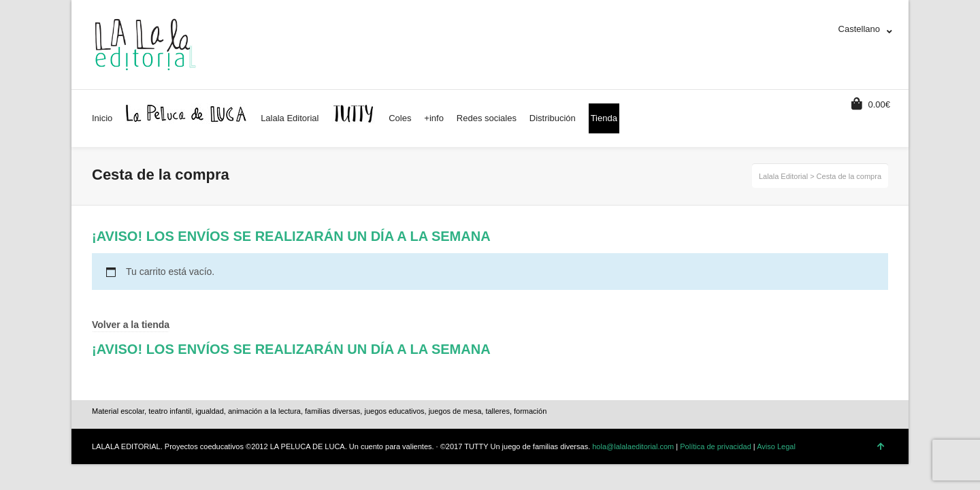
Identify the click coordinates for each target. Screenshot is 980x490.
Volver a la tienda (131, 325)
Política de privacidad (716, 446)
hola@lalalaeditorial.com (633, 446)
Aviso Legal (776, 446)
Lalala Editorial (783, 176)
